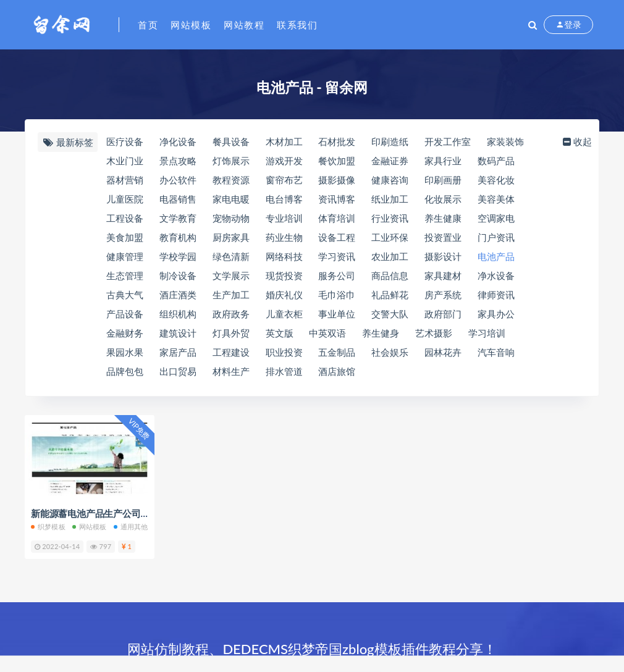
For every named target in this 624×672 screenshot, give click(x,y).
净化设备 (178, 141)
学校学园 (178, 256)
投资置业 (443, 237)
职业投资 (284, 352)
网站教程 (244, 25)
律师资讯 (496, 295)
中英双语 (327, 333)
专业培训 (284, 218)
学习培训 (487, 333)
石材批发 (337, 141)
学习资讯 (337, 256)
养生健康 (443, 218)
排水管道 (284, 371)
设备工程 (337, 237)
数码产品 (496, 161)
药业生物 (284, 237)
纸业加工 (390, 199)
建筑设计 (178, 333)
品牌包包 (125, 371)
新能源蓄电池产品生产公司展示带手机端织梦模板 (132, 513)
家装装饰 (505, 141)
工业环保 (390, 237)
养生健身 (381, 333)
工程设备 (125, 218)
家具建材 (443, 275)
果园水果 (125, 352)
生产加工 (231, 295)
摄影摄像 (337, 180)
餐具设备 (231, 141)
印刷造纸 (390, 141)
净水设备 (496, 275)
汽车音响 (496, 352)
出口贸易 (178, 371)
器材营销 (125, 180)
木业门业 (125, 161)
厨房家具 (231, 237)
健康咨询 (390, 180)
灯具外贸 (231, 333)
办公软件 (178, 180)
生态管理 (125, 275)
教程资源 (231, 180)
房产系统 (443, 295)
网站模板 (191, 25)
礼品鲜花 (390, 295)
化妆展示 (443, 199)
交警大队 (390, 314)
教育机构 (178, 237)
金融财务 (125, 333)
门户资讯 (496, 237)
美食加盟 (125, 237)
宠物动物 (231, 218)
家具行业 (443, 161)
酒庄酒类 (178, 295)
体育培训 (337, 218)
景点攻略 (178, 161)
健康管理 (125, 256)
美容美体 (496, 199)
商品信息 (390, 275)
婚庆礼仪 (284, 295)
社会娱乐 (390, 352)
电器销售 (178, 199)
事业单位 (337, 314)
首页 (148, 25)
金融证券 (390, 161)
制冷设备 (178, 275)
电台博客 (284, 199)
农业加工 (390, 256)
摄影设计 (443, 256)
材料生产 (231, 371)
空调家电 (496, 218)
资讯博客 (337, 199)
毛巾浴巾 (337, 295)
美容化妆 (496, 180)
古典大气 (125, 295)
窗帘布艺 (284, 180)
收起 (576, 141)
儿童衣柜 (284, 314)
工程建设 (231, 352)
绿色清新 (231, 256)
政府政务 (231, 314)
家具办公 (496, 314)
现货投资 (284, 275)
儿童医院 (125, 199)
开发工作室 (448, 141)
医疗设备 (125, 141)
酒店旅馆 (337, 371)
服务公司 (337, 275)
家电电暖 (231, 199)
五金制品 (337, 352)
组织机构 (178, 314)
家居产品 (178, 352)
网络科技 (284, 256)
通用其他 (131, 527)
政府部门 (443, 314)
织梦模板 (48, 527)
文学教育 (178, 218)
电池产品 (496, 256)
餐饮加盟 (337, 161)
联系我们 (297, 25)
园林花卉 (443, 352)
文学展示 (231, 275)
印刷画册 (443, 180)
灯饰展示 (231, 161)
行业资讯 (390, 218)
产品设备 (125, 314)
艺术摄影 (434, 333)
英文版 (280, 333)
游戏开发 (284, 161)
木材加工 (284, 141)
